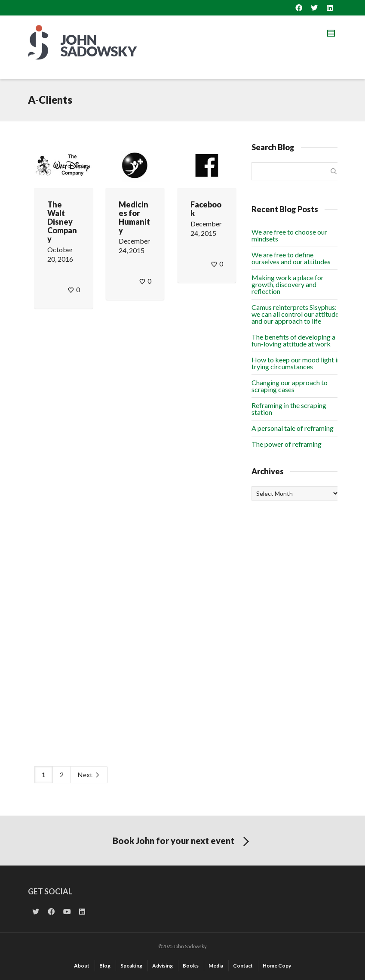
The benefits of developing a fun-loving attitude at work (293, 340)
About (82, 966)
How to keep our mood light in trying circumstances (296, 363)
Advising (163, 966)
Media (216, 966)
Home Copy (277, 966)
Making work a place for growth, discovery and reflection (288, 284)
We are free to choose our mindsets (289, 235)
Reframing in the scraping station (289, 409)
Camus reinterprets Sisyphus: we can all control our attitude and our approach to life (295, 314)
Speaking (131, 966)
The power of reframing (287, 444)
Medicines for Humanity (134, 217)
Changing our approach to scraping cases (290, 386)
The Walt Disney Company (62, 222)
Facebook (206, 209)
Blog (105, 966)
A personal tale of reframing (293, 428)
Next (89, 775)
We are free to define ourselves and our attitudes (291, 258)
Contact (243, 966)
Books (191, 966)
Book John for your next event (182, 842)
